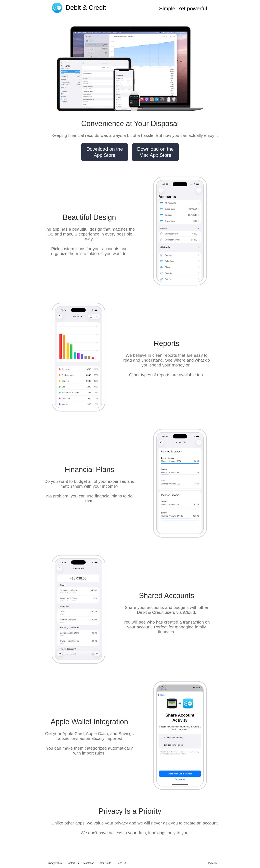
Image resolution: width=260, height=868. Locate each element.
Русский (213, 863)
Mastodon (89, 863)
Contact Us (73, 863)
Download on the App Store (105, 152)
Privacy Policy (54, 863)
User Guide (105, 863)
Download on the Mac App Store (155, 152)
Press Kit (121, 863)
